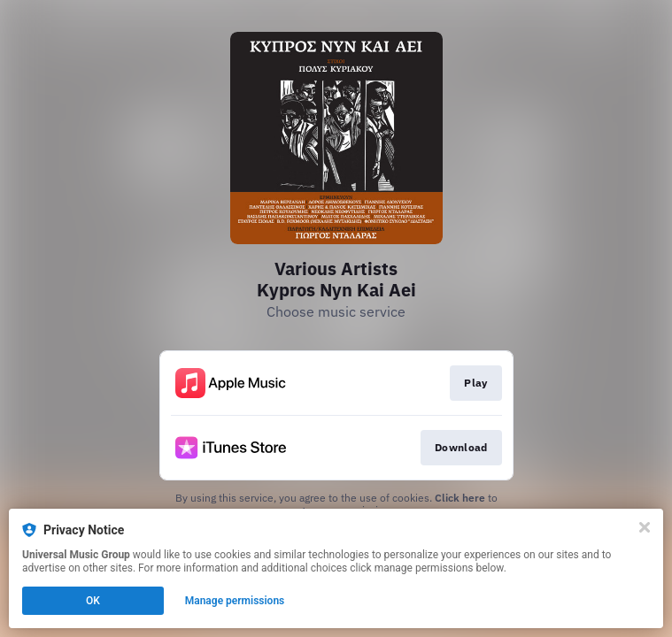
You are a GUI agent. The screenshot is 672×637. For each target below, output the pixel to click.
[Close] (645, 527)
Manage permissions (235, 601)
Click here (460, 498)
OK (93, 601)
